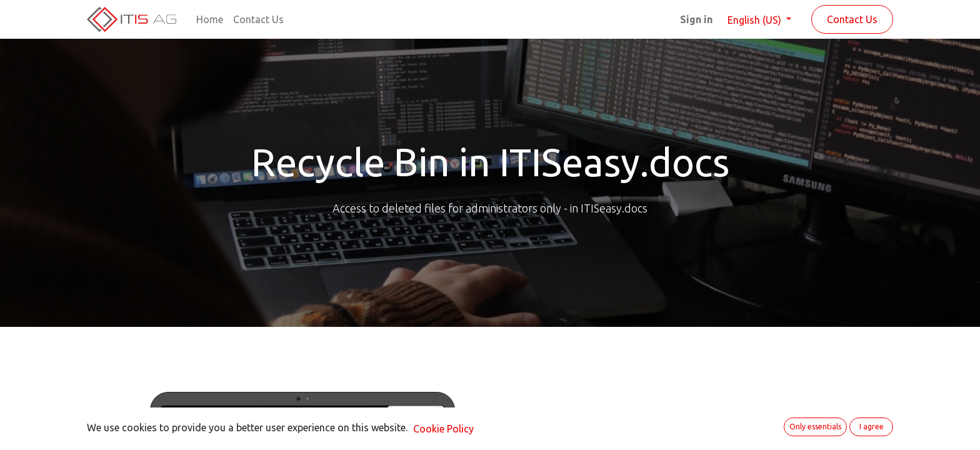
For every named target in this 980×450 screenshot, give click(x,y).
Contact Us (852, 19)
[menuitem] (210, 19)
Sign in (696, 19)
